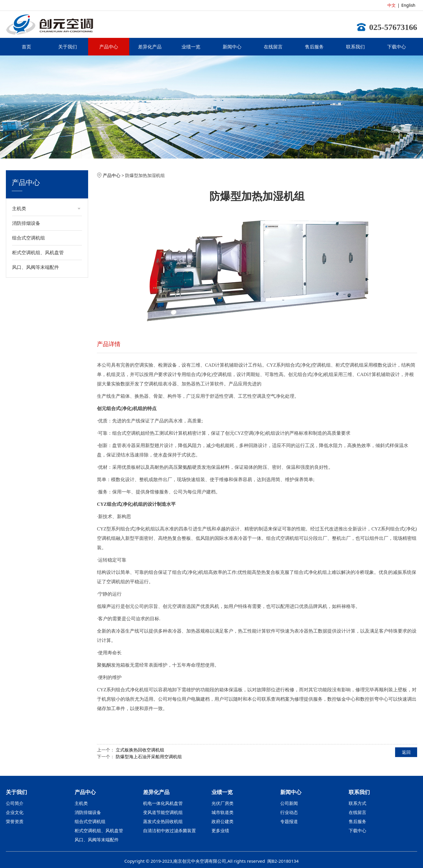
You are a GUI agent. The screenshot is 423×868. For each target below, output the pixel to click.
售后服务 (314, 47)
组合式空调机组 (28, 238)
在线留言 (273, 47)
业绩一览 (191, 47)
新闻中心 (232, 47)
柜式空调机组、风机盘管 (38, 252)
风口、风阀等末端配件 (36, 267)
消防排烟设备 (26, 223)
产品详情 (109, 344)
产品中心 (109, 47)
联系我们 (355, 47)
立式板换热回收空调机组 (140, 750)
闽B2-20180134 (283, 861)
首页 (26, 47)
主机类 (19, 208)
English (408, 5)
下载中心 (397, 47)
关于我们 (68, 47)
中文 (392, 5)
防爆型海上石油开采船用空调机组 (149, 756)
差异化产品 (150, 47)
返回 (406, 752)
